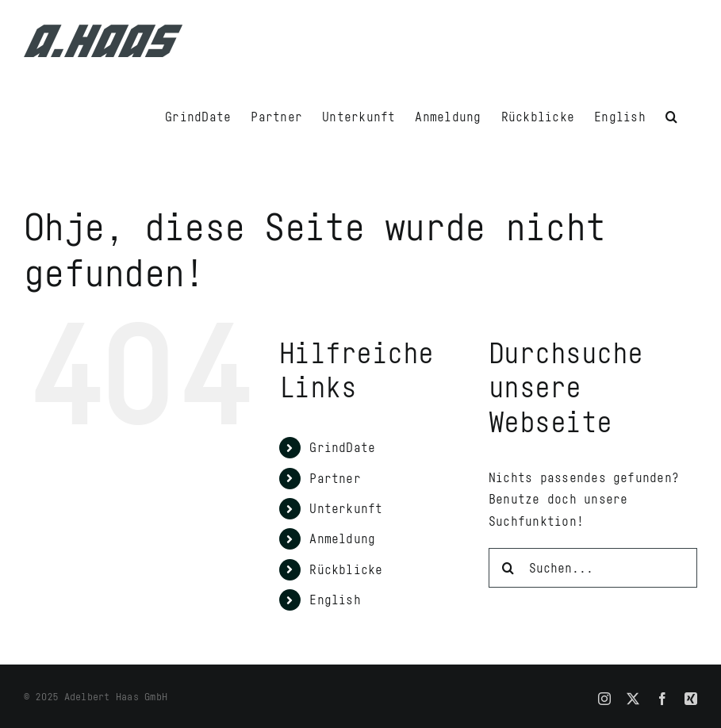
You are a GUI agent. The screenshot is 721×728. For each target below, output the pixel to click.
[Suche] (508, 568)
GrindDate (342, 447)
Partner (335, 478)
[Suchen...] (593, 568)
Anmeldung (342, 538)
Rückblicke (346, 569)
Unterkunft (346, 508)
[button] (671, 115)
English (335, 600)
